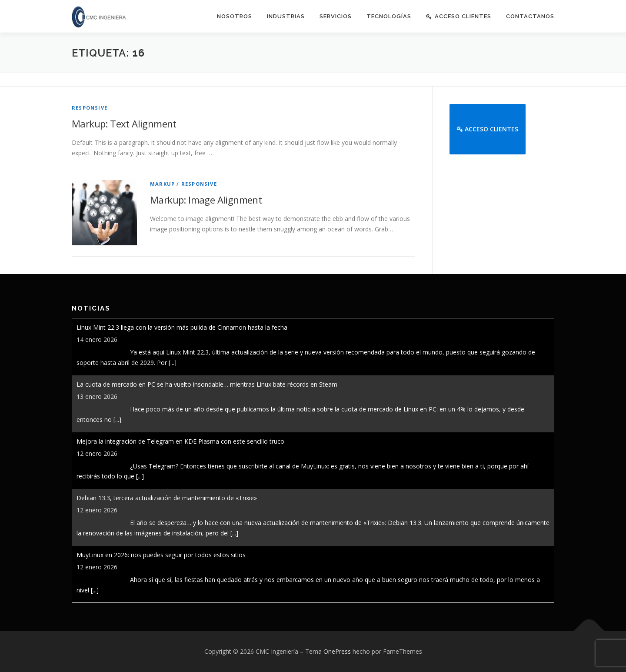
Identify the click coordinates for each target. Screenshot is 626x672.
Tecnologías (389, 16)
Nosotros (235, 16)
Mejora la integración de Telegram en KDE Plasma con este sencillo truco (180, 441)
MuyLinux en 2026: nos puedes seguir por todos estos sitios (161, 555)
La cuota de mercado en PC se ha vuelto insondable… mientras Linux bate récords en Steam (207, 384)
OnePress (337, 651)
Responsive (90, 108)
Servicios (336, 16)
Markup (162, 184)
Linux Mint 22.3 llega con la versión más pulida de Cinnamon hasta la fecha (182, 327)
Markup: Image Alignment (206, 200)
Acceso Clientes (459, 16)
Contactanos (530, 16)
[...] (173, 363)
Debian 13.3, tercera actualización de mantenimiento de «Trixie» (167, 498)
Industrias (286, 16)
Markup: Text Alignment (124, 124)
